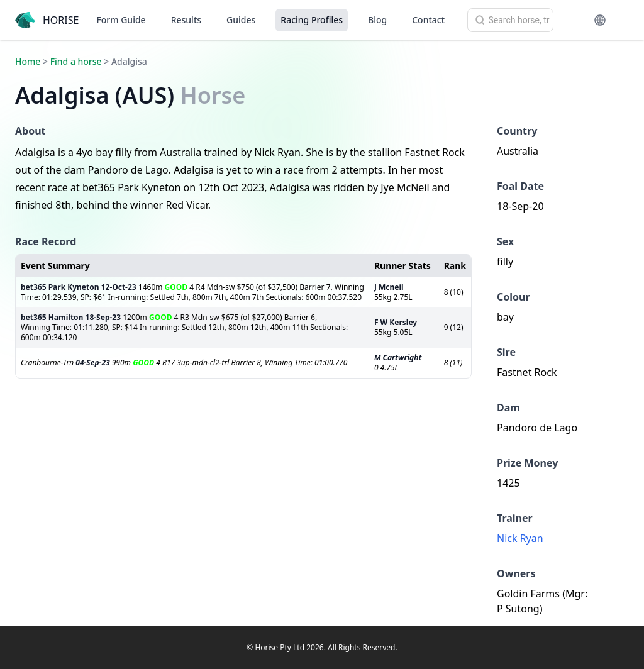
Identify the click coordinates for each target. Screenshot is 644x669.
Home (28, 61)
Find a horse (76, 61)
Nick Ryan (520, 538)
